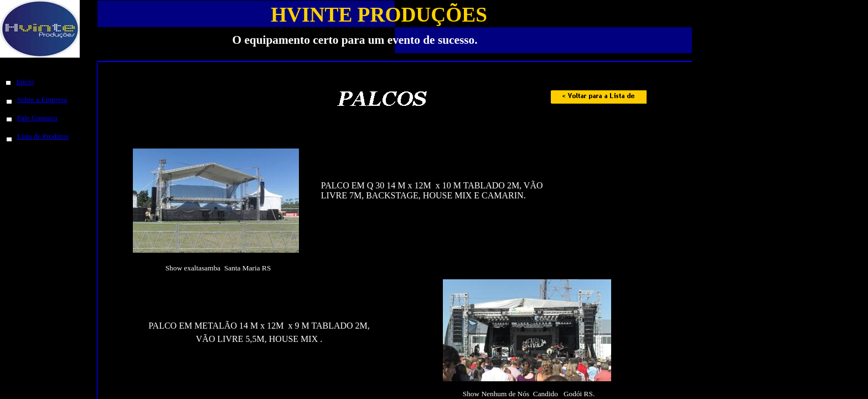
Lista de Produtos (43, 136)
